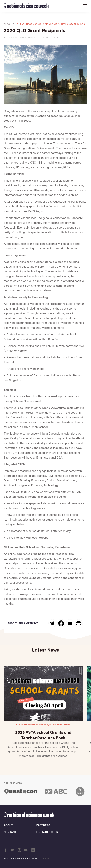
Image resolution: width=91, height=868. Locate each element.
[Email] (70, 623)
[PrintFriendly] (79, 623)
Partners (43, 825)
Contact (10, 832)
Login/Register (47, 832)
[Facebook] (61, 623)
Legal (46, 859)
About (8, 825)
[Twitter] (52, 623)
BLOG (7, 24)
